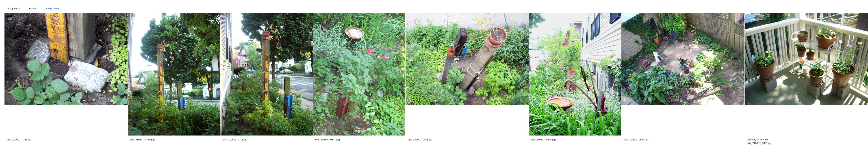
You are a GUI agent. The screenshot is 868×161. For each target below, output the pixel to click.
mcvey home (52, 8)
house (33, 8)
